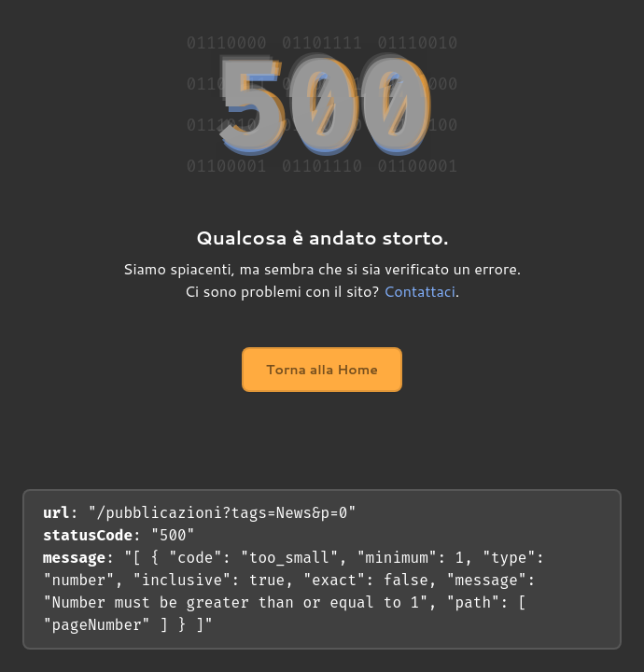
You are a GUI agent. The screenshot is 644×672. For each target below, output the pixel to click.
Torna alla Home (322, 370)
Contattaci (420, 291)
